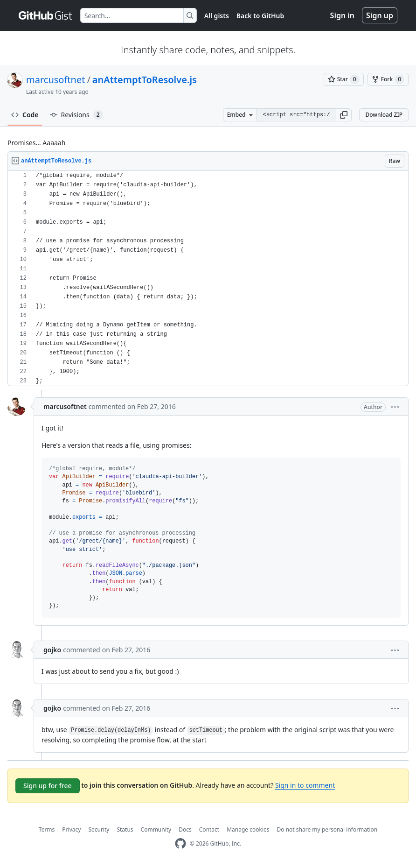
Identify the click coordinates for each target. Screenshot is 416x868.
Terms (47, 829)
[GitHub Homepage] (180, 843)
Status (125, 829)
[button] (344, 115)
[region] (208, 279)
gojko (52, 650)
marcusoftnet (55, 80)
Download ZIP (384, 115)
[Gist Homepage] (46, 15)
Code (25, 115)
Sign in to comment (305, 785)
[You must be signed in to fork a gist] (388, 79)
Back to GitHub (260, 16)
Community (156, 829)
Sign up (380, 15)
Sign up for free (48, 786)
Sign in (342, 15)
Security (99, 829)
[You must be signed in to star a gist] (344, 79)
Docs (185, 829)
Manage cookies (248, 829)
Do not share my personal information (327, 829)
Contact (209, 829)
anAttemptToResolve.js (145, 80)
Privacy (71, 829)
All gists (217, 16)
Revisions (76, 115)
